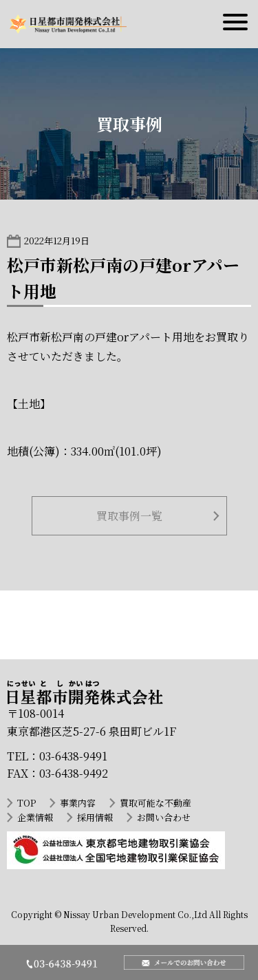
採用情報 (95, 817)
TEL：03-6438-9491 (57, 756)
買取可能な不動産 (155, 803)
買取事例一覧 (129, 516)
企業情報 (35, 817)
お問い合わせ (164, 817)
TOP (26, 803)
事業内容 (78, 803)
